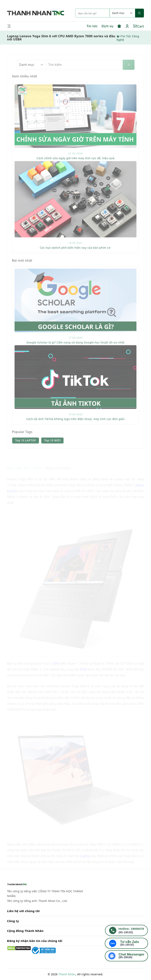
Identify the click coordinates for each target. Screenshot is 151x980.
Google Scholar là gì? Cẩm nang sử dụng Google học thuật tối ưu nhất (76, 354)
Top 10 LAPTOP (26, 452)
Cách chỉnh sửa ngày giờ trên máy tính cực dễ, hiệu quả (75, 169)
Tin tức (92, 26)
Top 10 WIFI (52, 452)
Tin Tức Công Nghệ (128, 38)
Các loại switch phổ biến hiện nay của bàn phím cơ (75, 259)
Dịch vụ (108, 26)
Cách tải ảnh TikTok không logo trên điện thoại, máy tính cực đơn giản (76, 430)
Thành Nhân (67, 974)
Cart (139, 26)
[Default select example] (122, 13)
